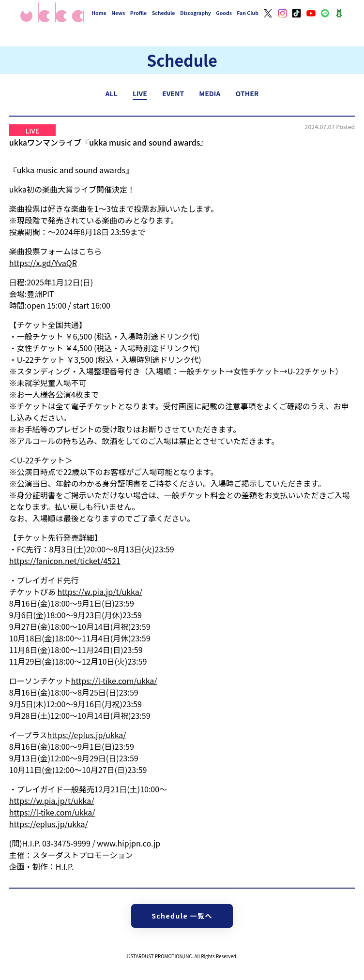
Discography (196, 13)
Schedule (164, 13)
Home (99, 13)
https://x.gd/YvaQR (43, 263)
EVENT (173, 93)
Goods (224, 13)
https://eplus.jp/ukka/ (87, 735)
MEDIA (210, 93)
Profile (138, 13)
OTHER (247, 93)
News (118, 13)
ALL (112, 93)
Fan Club (248, 13)
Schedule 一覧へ (182, 916)
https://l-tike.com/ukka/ (114, 681)
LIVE (140, 93)
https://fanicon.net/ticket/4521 (65, 561)
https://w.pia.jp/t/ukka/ (100, 592)
